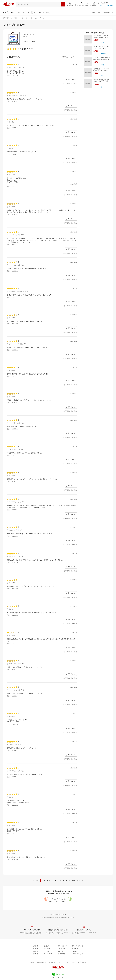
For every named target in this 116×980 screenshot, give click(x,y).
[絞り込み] (73, 57)
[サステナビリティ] (63, 962)
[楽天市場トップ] (62, 946)
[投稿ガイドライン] (55, 918)
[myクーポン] (48, 949)
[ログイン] (101, 6)
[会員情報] (35, 946)
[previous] (37, 881)
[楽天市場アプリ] (62, 954)
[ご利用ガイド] (76, 951)
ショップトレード (15, 18)
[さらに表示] (74, 184)
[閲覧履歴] (82, 4)
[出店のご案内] (76, 949)
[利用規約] (63, 918)
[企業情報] (32, 962)
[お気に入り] (88, 4)
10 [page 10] (66, 880)
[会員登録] (110, 6)
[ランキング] (47, 951)
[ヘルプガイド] (70, 918)
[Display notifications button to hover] (70, 4)
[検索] (63, 4)
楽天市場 (5, 18)
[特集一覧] (60, 951)
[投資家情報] (52, 962)
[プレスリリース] (75, 962)
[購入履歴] (94, 4)
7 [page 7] (58, 880)
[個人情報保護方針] (42, 962)
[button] (76, 4)
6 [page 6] (55, 880)
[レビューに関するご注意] (58, 914)
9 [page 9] (63, 880)
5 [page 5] (53, 880)
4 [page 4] (50, 880)
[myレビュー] (27, 12)
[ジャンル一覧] (96, 13)
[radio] (52, 899)
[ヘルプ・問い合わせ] (78, 954)
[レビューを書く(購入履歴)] (41, 12)
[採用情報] (84, 962)
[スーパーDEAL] (48, 954)
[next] (79, 881)
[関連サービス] (108, 13)
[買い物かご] (36, 949)
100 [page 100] (73, 880)
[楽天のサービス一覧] (78, 946)
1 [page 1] (42, 880)
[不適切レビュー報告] (70, 84)
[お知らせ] (76, 4)
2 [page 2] (45, 880)
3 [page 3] (47, 880)
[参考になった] (71, 80)
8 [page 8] (61, 880)
